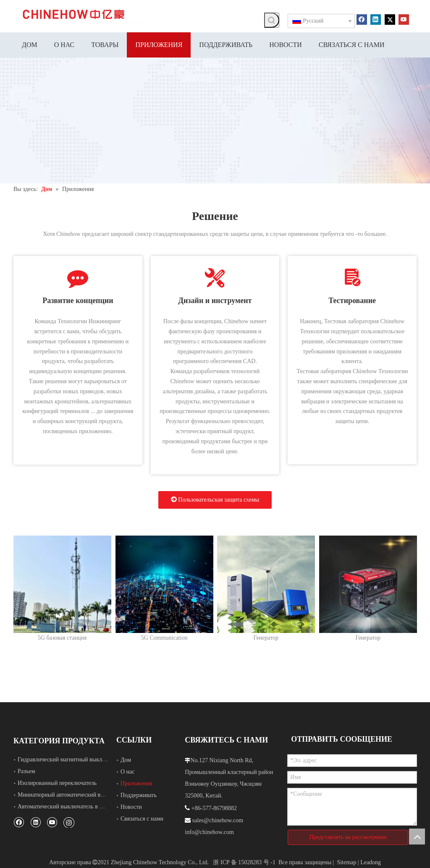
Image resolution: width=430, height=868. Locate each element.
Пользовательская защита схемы (215, 499)
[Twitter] (390, 19)
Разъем (26, 771)
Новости (131, 807)
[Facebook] (362, 19)
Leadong (371, 862)
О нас (128, 772)
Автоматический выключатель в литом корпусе (77, 807)
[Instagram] (69, 822)
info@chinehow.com (209, 832)
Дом (126, 760)
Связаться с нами (142, 819)
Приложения (136, 783)
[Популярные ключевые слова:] (272, 20)
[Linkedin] (376, 19)
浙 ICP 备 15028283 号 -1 (244, 862)
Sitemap (346, 862)
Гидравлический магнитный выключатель (70, 759)
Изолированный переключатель (57, 783)
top (417, 837)
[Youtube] (404, 19)
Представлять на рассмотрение (348, 837)
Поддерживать (139, 795)
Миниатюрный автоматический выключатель (74, 795)
